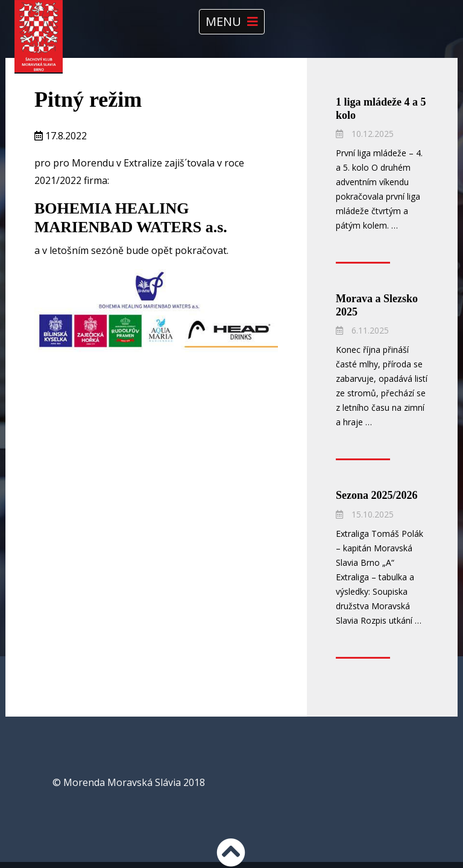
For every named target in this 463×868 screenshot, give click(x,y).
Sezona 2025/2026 (377, 495)
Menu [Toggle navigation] (232, 21)
